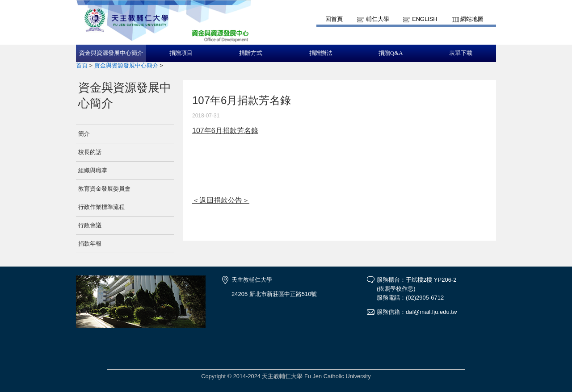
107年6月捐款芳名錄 (225, 131)
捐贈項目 (181, 53)
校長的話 (90, 152)
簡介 (84, 134)
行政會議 (90, 225)
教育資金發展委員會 (104, 189)
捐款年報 (90, 244)
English (425, 19)
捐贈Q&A (391, 53)
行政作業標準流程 (101, 207)
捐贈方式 (251, 53)
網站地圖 (472, 19)
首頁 (82, 65)
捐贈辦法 (321, 53)
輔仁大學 (378, 19)
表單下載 (461, 53)
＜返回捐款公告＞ (221, 200)
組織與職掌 (93, 170)
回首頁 (334, 19)
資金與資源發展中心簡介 (111, 53)
